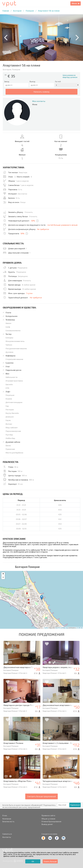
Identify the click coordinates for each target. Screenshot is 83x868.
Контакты (7, 837)
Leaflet (46, 628)
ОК (33, 861)
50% (33, 221)
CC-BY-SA (79, 628)
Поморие (30, 11)
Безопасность (8, 821)
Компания (7, 819)
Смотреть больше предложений (41, 796)
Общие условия (48, 819)
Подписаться (75, 805)
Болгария (17, 11)
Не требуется (43, 229)
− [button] (3, 577)
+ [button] (3, 574)
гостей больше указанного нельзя (62, 225)
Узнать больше (50, 861)
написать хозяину (41, 92)
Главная (6, 11)
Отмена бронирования (51, 821)
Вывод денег (47, 824)
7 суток (29, 293)
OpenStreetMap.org (61, 628)
